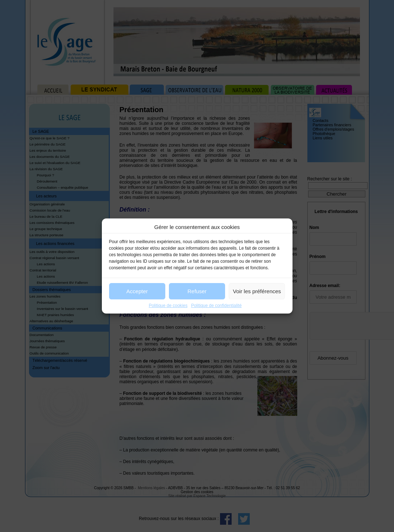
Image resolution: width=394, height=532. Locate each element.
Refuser (197, 291)
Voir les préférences (257, 291)
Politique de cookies (168, 306)
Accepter (137, 291)
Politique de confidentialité (216, 306)
